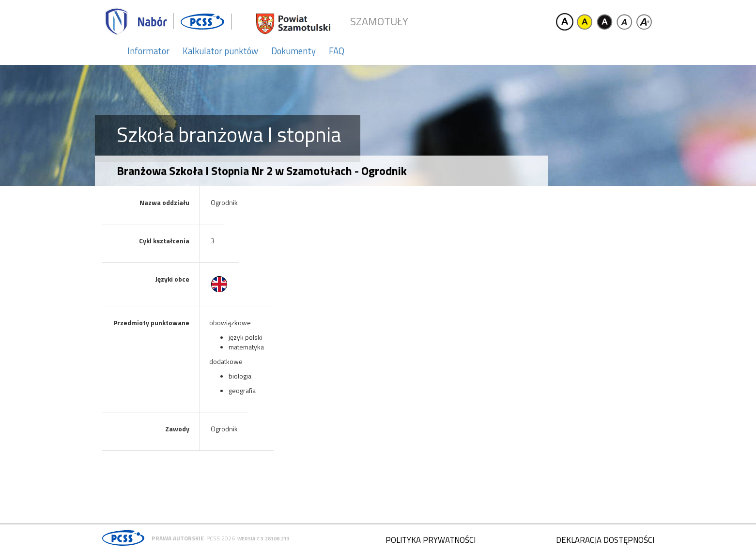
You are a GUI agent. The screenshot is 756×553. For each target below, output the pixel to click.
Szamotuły (379, 22)
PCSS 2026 (221, 538)
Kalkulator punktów (220, 51)
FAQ (337, 51)
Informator (148, 51)
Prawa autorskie (178, 538)
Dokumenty (293, 51)
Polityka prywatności (431, 540)
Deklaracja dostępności (605, 540)
